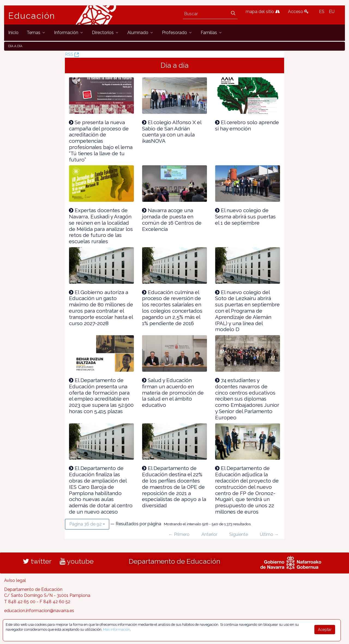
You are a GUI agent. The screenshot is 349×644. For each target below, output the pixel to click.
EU (332, 12)
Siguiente (239, 534)
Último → (269, 534)
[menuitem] (13, 33)
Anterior (209, 534)
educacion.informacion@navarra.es (39, 611)
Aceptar (325, 630)
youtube (77, 561)
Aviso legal (15, 580)
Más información (117, 629)
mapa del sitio (263, 12)
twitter (37, 561)
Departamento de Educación (174, 561)
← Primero (179, 534)
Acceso (298, 12)
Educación (32, 16)
